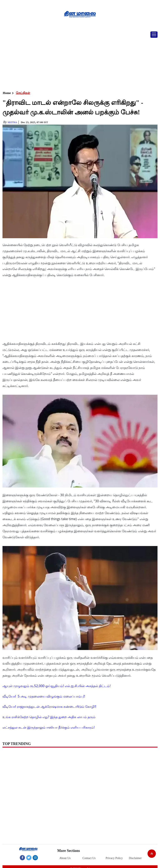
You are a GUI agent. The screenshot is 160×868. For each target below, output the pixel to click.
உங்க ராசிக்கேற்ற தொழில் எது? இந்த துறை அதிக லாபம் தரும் (49, 717)
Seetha (12, 122)
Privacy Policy (114, 858)
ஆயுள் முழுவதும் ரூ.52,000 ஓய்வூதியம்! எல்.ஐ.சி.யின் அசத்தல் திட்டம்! (57, 686)
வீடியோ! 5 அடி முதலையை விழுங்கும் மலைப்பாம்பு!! (44, 696)
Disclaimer (135, 858)
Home (7, 93)
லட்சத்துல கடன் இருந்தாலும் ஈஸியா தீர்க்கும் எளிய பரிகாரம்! (49, 727)
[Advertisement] (78, 59)
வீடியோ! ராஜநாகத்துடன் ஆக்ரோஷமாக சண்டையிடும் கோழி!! (49, 706)
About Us (65, 858)
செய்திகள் (23, 93)
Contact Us (89, 858)
